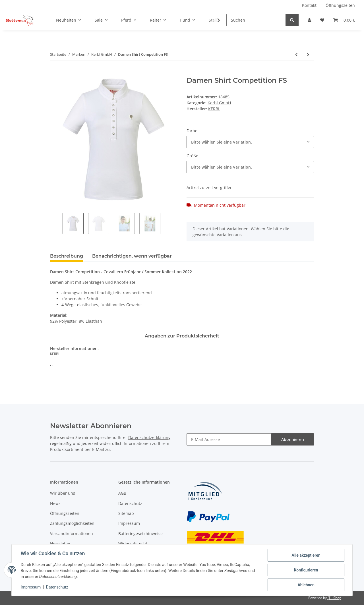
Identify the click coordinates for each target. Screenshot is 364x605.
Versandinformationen (72, 533)
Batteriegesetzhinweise (140, 533)
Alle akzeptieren (306, 555)
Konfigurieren (306, 570)
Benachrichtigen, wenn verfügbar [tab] (132, 256)
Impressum (129, 523)
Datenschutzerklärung (149, 437)
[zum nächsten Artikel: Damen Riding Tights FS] (308, 54)
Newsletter (60, 543)
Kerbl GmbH (219, 103)
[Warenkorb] (344, 20)
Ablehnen (306, 585)
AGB (122, 493)
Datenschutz (130, 503)
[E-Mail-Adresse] (229, 439)
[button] (309, 20)
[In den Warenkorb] (55, 73)
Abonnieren (293, 439)
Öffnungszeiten (340, 5)
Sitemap (126, 513)
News (55, 503)
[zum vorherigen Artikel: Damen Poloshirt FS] (296, 54)
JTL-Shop (334, 598)
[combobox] (250, 142)
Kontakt (309, 5)
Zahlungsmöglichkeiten (72, 523)
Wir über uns (63, 493)
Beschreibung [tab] (67, 256)
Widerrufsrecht (133, 543)
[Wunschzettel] (322, 20)
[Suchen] (256, 20)
